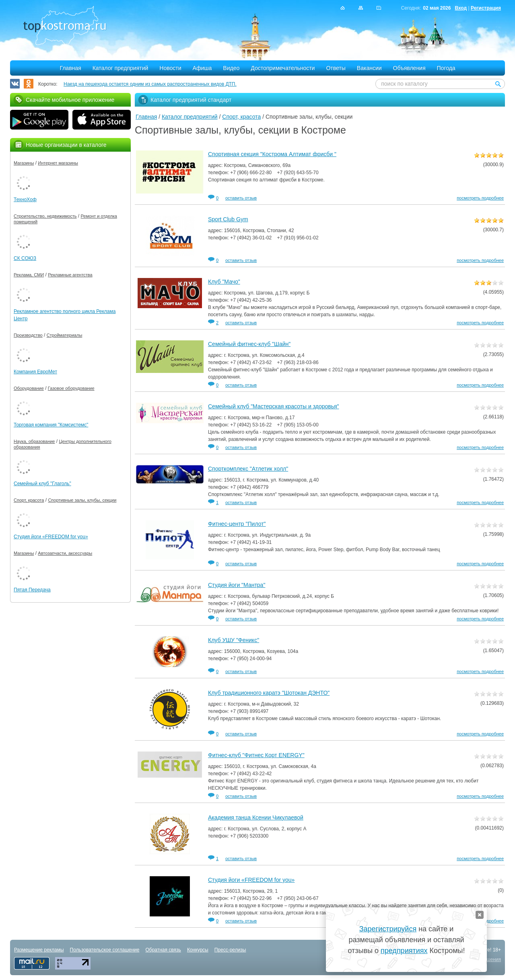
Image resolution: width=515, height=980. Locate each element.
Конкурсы (198, 950)
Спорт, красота (241, 117)
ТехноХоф (25, 200)
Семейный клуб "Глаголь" (42, 484)
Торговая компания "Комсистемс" (51, 425)
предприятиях (404, 951)
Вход (461, 8)
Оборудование (29, 388)
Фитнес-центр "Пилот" (237, 524)
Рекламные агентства (70, 275)
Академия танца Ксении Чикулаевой (256, 817)
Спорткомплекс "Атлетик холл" (248, 469)
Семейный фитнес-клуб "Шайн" (249, 344)
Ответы (336, 68)
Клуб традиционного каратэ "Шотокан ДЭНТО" (269, 693)
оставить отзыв (241, 198)
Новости (170, 68)
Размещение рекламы (39, 950)
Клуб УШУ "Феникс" (234, 640)
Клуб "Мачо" (224, 282)
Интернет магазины (58, 163)
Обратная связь (163, 950)
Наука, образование (34, 441)
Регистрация (486, 8)
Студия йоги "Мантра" (237, 585)
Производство (28, 335)
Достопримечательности (283, 68)
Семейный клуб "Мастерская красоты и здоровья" (274, 406)
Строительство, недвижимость (45, 216)
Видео (231, 68)
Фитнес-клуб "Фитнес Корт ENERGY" (256, 755)
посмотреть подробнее (480, 198)
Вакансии (369, 68)
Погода (446, 68)
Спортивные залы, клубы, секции (82, 500)
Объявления (409, 68)
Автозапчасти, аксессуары (65, 553)
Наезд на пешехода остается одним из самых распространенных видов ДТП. (150, 84)
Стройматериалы (65, 335)
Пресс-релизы (230, 950)
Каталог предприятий (121, 68)
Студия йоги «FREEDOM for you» (251, 880)
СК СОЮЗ (25, 258)
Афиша (202, 68)
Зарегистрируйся (388, 929)
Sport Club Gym (228, 219)
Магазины (24, 163)
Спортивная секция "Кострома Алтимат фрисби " (272, 154)
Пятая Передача (32, 590)
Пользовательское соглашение (105, 950)
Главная (70, 68)
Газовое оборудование (71, 388)
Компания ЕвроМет (35, 372)
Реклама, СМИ (29, 275)
